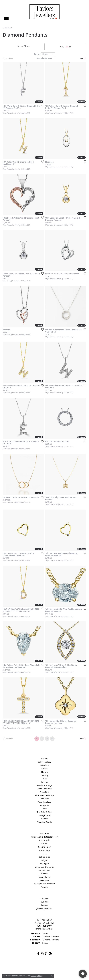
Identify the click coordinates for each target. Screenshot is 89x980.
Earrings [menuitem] (44, 782)
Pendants (8, 28)
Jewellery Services (44, 908)
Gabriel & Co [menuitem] (44, 857)
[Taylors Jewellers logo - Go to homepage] (44, 12)
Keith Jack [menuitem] (44, 864)
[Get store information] (44, 929)
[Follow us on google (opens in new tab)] (50, 954)
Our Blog (44, 902)
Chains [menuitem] (45, 769)
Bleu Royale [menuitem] (44, 840)
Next (82, 58)
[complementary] (70, 965)
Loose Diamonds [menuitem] (44, 789)
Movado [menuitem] (44, 874)
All (52, 739)
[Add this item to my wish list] (42, 106)
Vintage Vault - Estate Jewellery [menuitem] (44, 837)
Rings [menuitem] (44, 809)
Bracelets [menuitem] (44, 765)
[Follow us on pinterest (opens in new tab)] (46, 954)
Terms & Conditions (47, 966)
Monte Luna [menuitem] (44, 870)
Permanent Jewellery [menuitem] (44, 795)
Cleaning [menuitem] (44, 775)
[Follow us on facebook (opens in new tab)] (38, 954)
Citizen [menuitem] (45, 844)
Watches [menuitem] (44, 819)
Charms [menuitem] (44, 772)
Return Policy (18, 966)
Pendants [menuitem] (45, 805)
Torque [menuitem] (44, 887)
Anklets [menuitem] (45, 759)
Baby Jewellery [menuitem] (44, 762)
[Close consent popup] (52, 976)
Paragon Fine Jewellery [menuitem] (44, 884)
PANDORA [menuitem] (44, 799)
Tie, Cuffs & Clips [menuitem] (44, 812)
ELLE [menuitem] (44, 854)
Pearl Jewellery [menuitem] (44, 802)
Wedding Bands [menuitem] (44, 822)
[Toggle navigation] (6, 19)
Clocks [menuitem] (44, 779)
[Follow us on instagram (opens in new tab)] (42, 954)
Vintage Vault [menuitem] (44, 815)
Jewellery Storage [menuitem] (44, 785)
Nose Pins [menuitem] (44, 792)
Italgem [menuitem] (44, 860)
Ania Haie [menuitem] (44, 834)
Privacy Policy (31, 966)
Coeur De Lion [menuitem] (45, 847)
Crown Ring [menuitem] (45, 850)
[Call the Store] (45, 926)
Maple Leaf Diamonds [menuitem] (44, 867)
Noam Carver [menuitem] (44, 877)
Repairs (44, 905)
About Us (45, 898)
